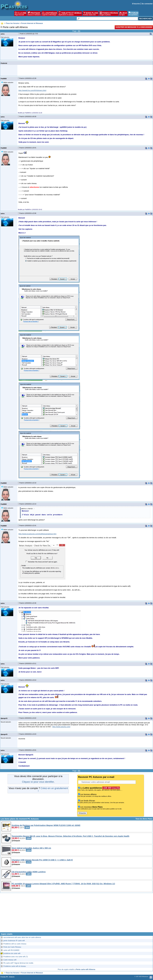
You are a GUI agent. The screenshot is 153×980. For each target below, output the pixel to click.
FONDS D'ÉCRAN (109, 13)
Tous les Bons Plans (144, 819)
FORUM (133, 13)
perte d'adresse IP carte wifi (14, 941)
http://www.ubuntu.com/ (61, 727)
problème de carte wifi (12, 953)
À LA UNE (20, 13)
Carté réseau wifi (10, 960)
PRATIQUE (34, 13)
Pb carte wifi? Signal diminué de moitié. (19, 963)
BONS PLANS (91, 13)
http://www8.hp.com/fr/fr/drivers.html (32, 90)
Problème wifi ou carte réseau (15, 944)
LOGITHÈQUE (49, 13)
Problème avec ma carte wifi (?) (16, 957)
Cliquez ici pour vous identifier (38, 782)
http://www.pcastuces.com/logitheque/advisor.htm (37, 534)
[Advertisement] (76, 914)
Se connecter (147, 4)
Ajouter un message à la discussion (134, 27)
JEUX (123, 13)
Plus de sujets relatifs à (76, 969)
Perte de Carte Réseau (12, 947)
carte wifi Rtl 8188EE (11, 950)
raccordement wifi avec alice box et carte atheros (22, 937)
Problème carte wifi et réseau (15, 966)
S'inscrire (136, 4)
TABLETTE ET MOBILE (70, 13)
